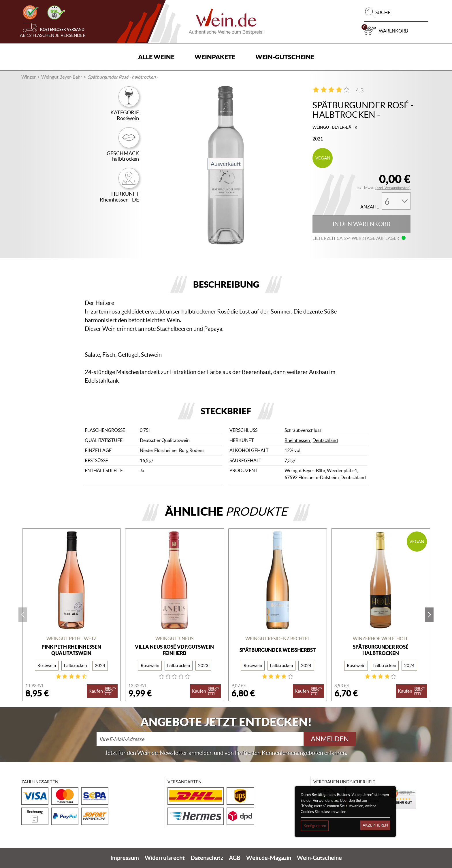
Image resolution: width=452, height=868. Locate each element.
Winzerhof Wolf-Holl (381, 639)
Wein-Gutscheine (285, 57)
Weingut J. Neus (174, 639)
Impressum (125, 858)
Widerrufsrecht (165, 858)
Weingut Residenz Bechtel (278, 639)
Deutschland (325, 440)
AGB (235, 858)
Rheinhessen (298, 440)
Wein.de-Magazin (269, 858)
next (429, 615)
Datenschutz (207, 858)
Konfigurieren (315, 826)
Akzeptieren (375, 825)
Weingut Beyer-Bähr (62, 77)
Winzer (29, 77)
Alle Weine (156, 57)
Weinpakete (215, 57)
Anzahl (370, 207)
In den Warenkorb (361, 224)
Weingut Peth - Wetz (71, 639)
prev (23, 615)
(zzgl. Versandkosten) (393, 188)
